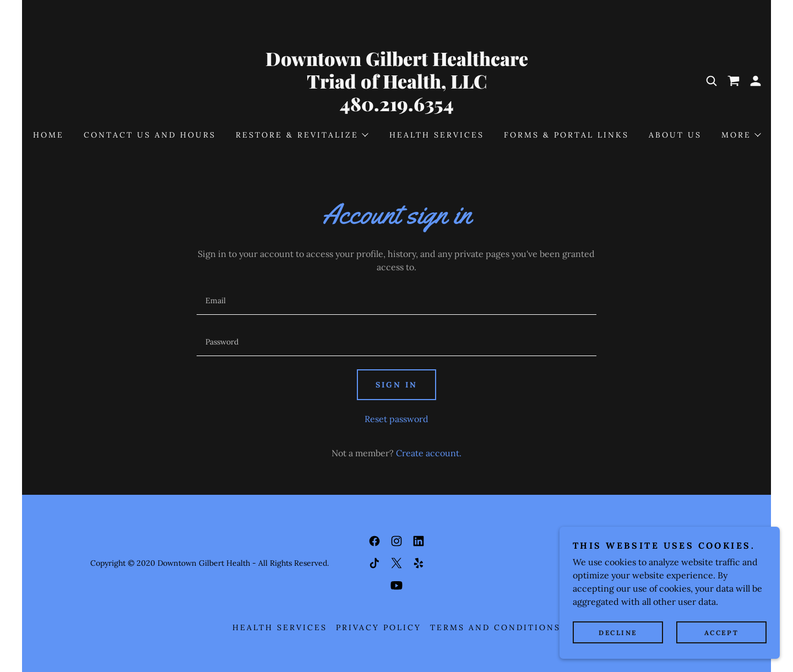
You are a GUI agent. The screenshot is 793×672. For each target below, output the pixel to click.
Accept (721, 633)
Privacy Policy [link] (379, 627)
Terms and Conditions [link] (495, 627)
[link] (397, 108)
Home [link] (48, 135)
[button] (756, 81)
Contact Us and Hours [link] (150, 135)
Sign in (397, 385)
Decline (618, 633)
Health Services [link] (437, 135)
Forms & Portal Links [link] (566, 135)
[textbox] (396, 301)
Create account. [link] (429, 453)
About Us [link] (675, 135)
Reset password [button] (397, 419)
